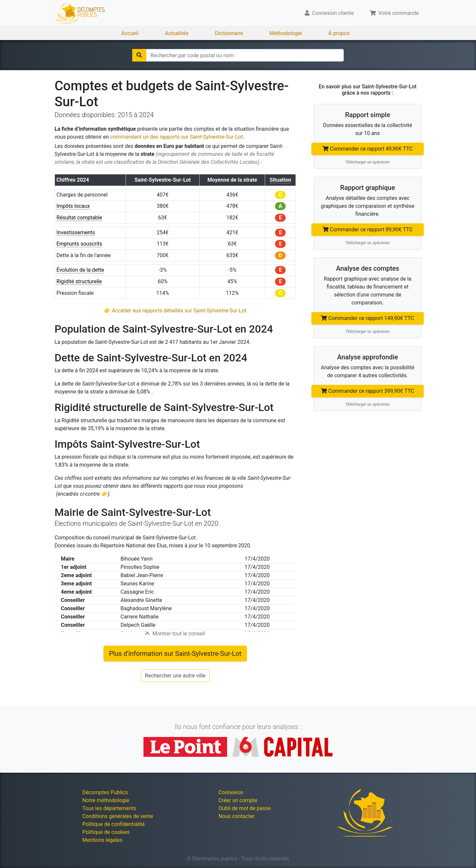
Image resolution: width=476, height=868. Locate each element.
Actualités (177, 33)
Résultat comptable (79, 218)
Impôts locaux (73, 206)
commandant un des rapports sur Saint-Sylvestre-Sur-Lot (176, 137)
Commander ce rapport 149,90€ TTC (367, 318)
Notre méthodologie (106, 800)
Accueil (130, 33)
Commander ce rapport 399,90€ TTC (367, 391)
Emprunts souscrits (79, 244)
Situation (280, 180)
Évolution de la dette (80, 270)
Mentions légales (102, 840)
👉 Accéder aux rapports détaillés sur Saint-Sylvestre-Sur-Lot (175, 311)
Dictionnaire (229, 33)
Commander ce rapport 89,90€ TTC (368, 229)
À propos (339, 33)
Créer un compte (238, 800)
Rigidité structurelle (79, 281)
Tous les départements (109, 808)
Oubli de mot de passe (245, 808)
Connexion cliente (329, 13)
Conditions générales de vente (118, 816)
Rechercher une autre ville (175, 676)
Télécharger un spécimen (368, 162)
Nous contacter (237, 816)
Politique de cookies (106, 832)
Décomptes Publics (105, 792)
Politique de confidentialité (114, 824)
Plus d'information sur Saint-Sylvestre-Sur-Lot (175, 654)
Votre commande (395, 13)
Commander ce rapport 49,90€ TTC (368, 149)
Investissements (76, 232)
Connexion (231, 792)
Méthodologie (286, 33)
